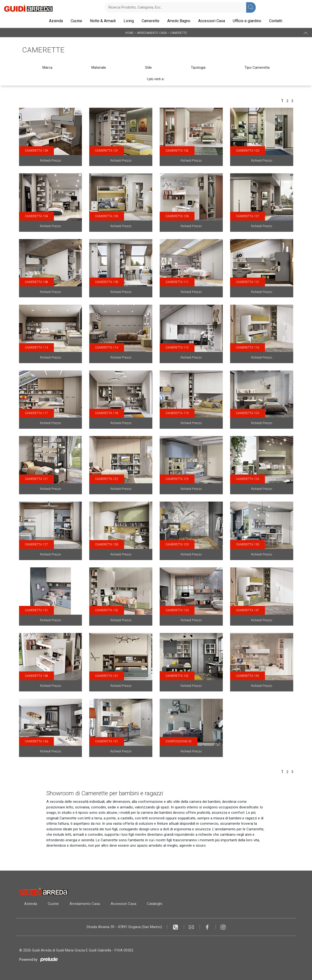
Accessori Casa (212, 21)
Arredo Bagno (179, 21)
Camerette (151, 21)
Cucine (76, 21)
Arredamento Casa (152, 33)
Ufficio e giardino (247, 21)
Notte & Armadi (103, 21)
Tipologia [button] (198, 68)
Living (129, 21)
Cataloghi (155, 904)
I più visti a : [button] (156, 79)
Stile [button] (148, 68)
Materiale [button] (99, 68)
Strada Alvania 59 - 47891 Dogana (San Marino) (124, 927)
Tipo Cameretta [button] (257, 68)
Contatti (276, 21)
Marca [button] (47, 68)
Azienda (56, 21)
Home (129, 33)
